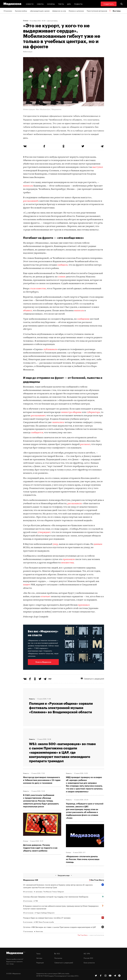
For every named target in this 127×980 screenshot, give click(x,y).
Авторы (39, 958)
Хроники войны (21, 11)
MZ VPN (87, 953)
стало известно (38, 289)
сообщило (62, 265)
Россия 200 (88, 958)
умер (55, 544)
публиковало (50, 349)
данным (98, 544)
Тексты (61, 4)
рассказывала (75, 504)
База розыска (89, 962)
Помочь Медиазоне (43, 662)
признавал (84, 605)
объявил (27, 311)
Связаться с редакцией (92, 678)
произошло (69, 559)
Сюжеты (40, 4)
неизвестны (68, 563)
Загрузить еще (64, 875)
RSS (57, 953)
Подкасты (78, 4)
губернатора (93, 412)
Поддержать (109, 4)
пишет (27, 585)
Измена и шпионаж (76, 11)
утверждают (44, 532)
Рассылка (58, 958)
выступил (98, 167)
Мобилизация (28, 51)
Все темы (117, 11)
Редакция (40, 962)
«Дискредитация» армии (40, 11)
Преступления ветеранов (97, 11)
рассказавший (31, 201)
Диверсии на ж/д (59, 11)
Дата (69, 4)
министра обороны (71, 412)
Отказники (8, 11)
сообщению (83, 319)
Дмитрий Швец (52, 21)
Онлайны (51, 4)
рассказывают (38, 416)
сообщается (37, 433)
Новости (30, 4)
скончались (58, 422)
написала (28, 186)
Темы (38, 953)
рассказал (85, 444)
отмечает (46, 597)
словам (62, 277)
